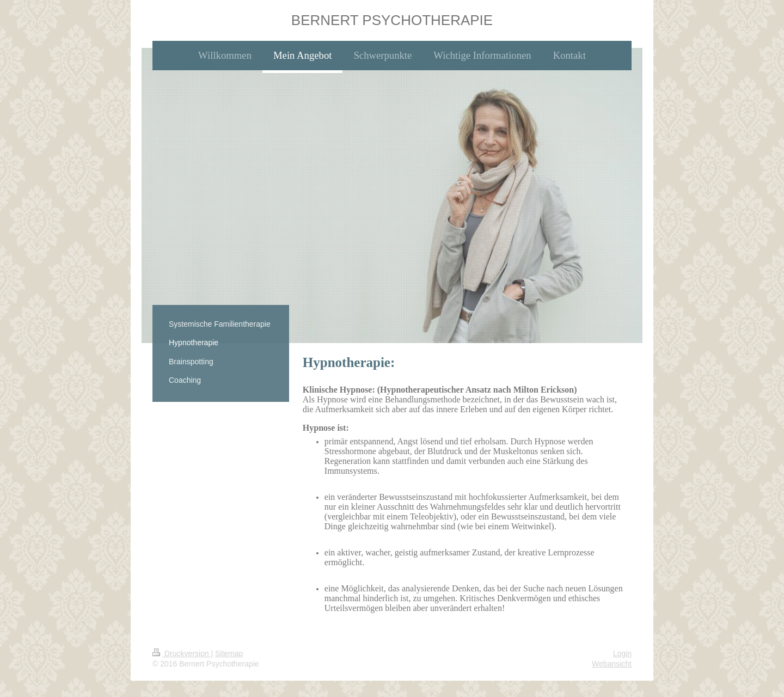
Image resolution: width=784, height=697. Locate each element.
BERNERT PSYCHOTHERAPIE (392, 20)
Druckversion (182, 653)
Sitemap (229, 653)
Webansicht (612, 664)
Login (622, 653)
